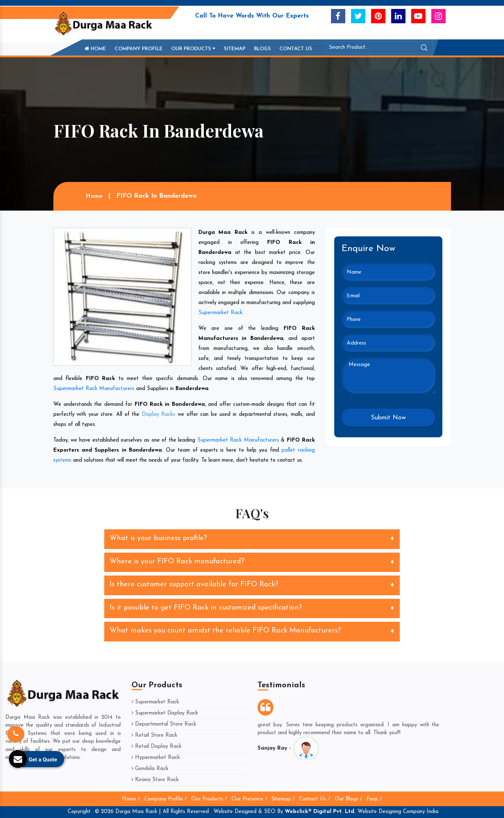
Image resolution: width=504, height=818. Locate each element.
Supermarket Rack (220, 313)
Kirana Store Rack (155, 780)
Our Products (193, 49)
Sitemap (235, 49)
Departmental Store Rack (164, 724)
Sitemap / (283, 799)
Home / (131, 799)
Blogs (262, 49)
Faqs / (374, 799)
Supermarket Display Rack (165, 713)
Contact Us (296, 49)
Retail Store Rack (154, 735)
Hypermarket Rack (156, 758)
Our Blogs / (348, 799)
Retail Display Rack (157, 747)
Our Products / (209, 799)
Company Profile (139, 49)
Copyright (79, 812)
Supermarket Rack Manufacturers (94, 389)
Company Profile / (166, 799)
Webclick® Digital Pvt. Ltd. (320, 812)
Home (95, 49)
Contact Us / (315, 799)
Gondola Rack (150, 769)
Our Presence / (249, 799)
